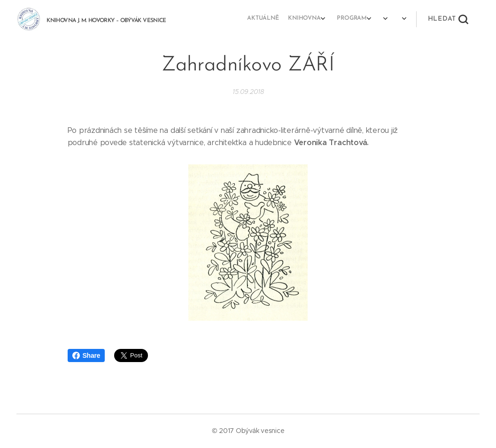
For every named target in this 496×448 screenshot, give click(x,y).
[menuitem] (342, 19)
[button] (448, 19)
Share (86, 355)
